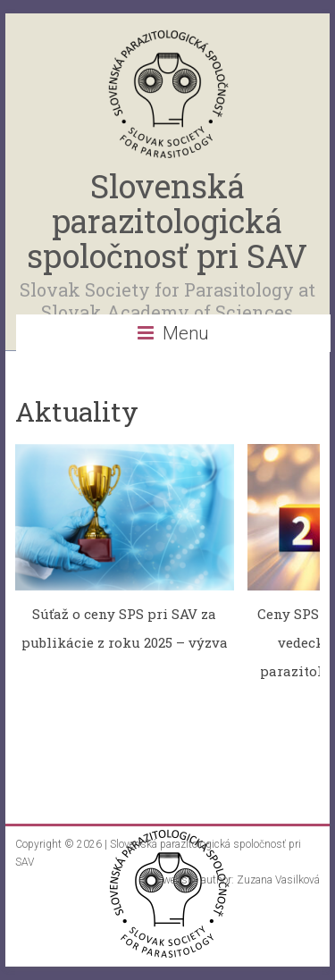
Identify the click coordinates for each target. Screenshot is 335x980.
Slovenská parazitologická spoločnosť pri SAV (167, 221)
